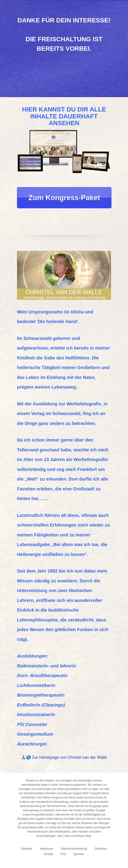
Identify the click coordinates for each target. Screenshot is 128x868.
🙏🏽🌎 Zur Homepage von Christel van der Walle (64, 757)
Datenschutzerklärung (74, 849)
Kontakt (48, 854)
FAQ (63, 854)
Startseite (27, 849)
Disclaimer (101, 849)
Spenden (79, 854)
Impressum (46, 849)
